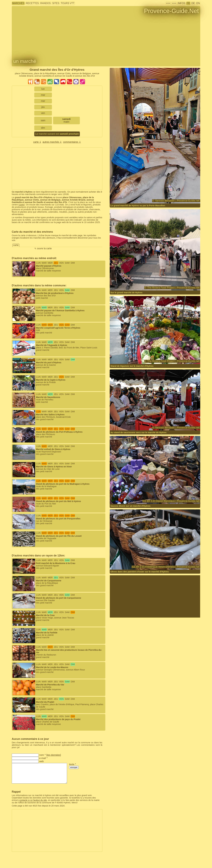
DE (193, 3)
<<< (168, 3)
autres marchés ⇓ (52, 142)
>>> (174, 3)
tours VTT (68, 3)
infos (181, 3)
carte (22, 205)
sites (56, 3)
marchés (18, 3)
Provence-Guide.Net (171, 11)
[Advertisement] (57, 169)
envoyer (74, 767)
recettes (32, 3)
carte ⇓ (37, 142)
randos (45, 3)
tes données (54, 755)
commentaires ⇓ (72, 142)
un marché (25, 61)
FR (188, 3)
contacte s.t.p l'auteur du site (33, 800)
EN (198, 3)
